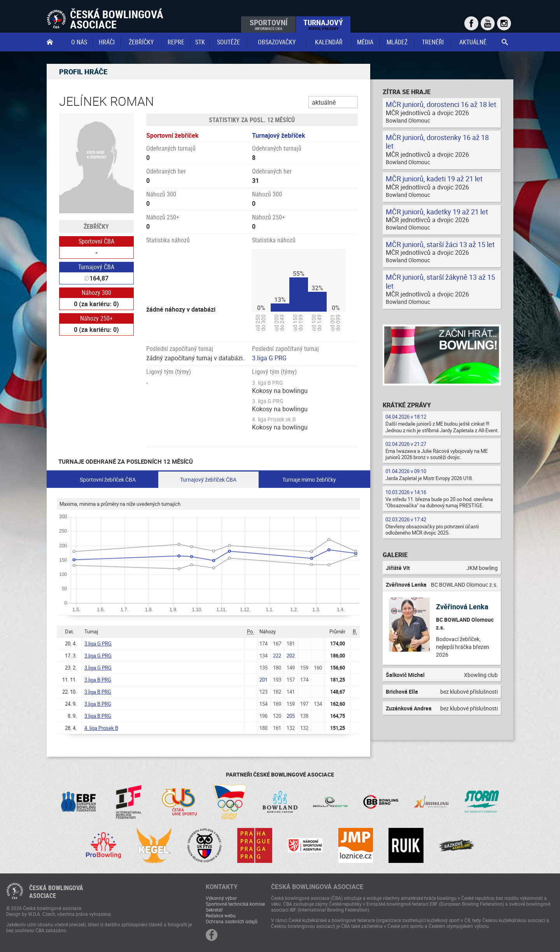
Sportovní (269, 24)
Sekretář (214, 910)
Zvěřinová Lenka (462, 607)
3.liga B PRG (98, 680)
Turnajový (323, 24)
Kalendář (329, 42)
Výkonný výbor (221, 898)
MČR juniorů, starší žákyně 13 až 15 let (440, 281)
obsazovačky (277, 42)
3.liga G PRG (269, 358)
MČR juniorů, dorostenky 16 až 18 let (437, 142)
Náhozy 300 (96, 293)
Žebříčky (141, 42)
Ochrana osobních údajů (232, 921)
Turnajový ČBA (96, 267)
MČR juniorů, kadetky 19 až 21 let (437, 212)
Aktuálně (473, 42)
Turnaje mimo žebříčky (309, 480)
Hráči (107, 42)
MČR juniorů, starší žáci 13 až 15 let (440, 244)
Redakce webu (221, 915)
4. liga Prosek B (101, 728)
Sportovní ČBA (96, 241)
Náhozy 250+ (96, 318)
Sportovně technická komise (235, 904)
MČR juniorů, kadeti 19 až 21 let (434, 179)
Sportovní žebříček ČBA (108, 480)
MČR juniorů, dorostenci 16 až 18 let (441, 104)
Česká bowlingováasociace (56, 892)
